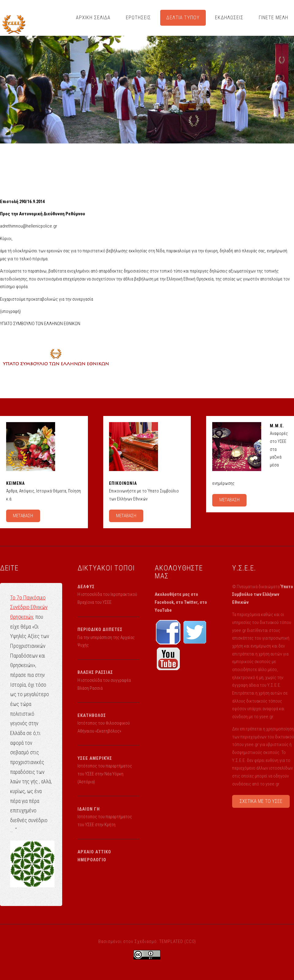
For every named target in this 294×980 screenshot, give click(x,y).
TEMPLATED (171, 941)
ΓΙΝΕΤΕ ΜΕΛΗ (273, 18)
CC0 (190, 941)
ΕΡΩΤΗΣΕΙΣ (138, 18)
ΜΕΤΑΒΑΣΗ (23, 516)
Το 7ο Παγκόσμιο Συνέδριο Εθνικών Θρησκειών (29, 607)
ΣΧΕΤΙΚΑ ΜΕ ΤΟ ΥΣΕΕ (261, 801)
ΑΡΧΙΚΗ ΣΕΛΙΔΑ (93, 18)
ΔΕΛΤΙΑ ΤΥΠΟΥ (183, 18)
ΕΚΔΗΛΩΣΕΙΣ (229, 18)
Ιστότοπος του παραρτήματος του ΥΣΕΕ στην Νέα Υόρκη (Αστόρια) (105, 774)
